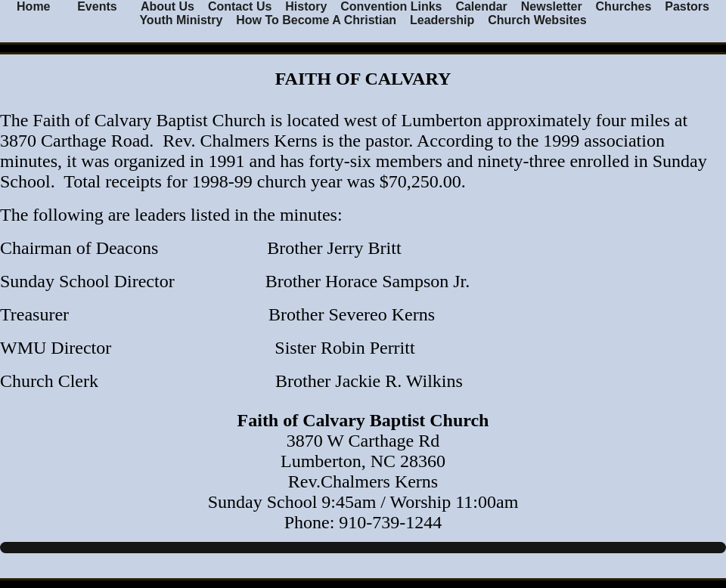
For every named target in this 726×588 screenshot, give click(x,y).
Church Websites (537, 20)
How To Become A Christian (316, 20)
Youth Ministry (181, 20)
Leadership (442, 20)
